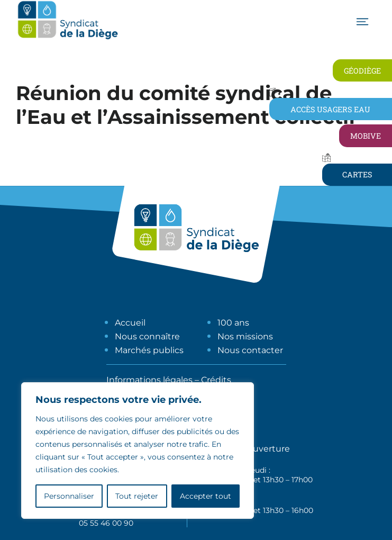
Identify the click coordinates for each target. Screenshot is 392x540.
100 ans (233, 323)
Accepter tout (206, 496)
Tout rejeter (137, 496)
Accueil (130, 323)
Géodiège (362, 71)
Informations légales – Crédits (169, 380)
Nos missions (245, 336)
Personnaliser (69, 496)
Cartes (357, 174)
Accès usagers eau (330, 109)
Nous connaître (147, 336)
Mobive (366, 136)
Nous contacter (250, 350)
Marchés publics (149, 350)
